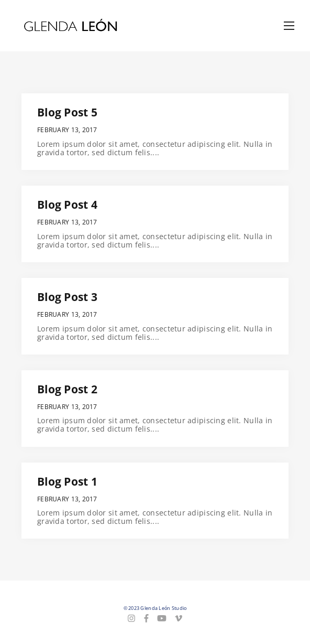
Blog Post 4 (67, 205)
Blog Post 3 (67, 297)
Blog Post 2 (67, 389)
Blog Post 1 (67, 481)
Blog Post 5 (67, 112)
